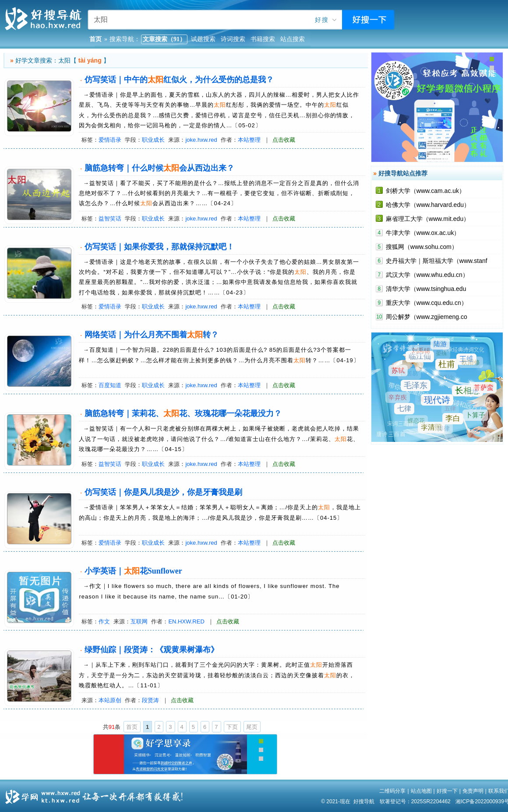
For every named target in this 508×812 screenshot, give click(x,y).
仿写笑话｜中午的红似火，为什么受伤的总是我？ (179, 80)
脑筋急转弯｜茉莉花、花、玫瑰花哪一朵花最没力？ (183, 413)
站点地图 (421, 791)
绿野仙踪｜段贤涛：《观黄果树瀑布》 (152, 650)
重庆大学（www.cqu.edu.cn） (427, 303)
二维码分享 (392, 791)
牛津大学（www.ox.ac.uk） (423, 233)
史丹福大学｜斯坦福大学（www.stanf (437, 261)
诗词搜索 (233, 39)
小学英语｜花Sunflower (133, 571)
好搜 (322, 20)
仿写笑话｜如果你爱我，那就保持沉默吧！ (159, 247)
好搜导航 (364, 801)
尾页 (252, 727)
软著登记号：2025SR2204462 (415, 801)
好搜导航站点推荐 (403, 173)
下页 (232, 727)
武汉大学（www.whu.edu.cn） (427, 275)
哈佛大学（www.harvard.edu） (428, 205)
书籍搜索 (263, 39)
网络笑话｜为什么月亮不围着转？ (152, 335)
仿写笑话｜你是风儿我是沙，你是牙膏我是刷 (163, 492)
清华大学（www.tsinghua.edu (426, 289)
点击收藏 (284, 140)
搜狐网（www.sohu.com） (422, 247)
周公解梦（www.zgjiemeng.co (427, 317)
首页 (132, 727)
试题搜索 (203, 39)
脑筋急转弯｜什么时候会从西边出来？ (159, 168)
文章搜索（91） (164, 39)
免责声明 (473, 791)
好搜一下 (447, 791)
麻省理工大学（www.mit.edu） (428, 219)
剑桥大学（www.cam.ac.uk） (425, 191)
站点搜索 (293, 39)
